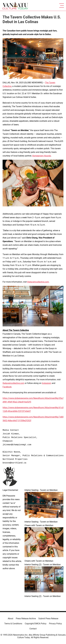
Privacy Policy (55, 624)
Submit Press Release (48, 619)
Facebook (7, 387)
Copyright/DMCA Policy (36, 624)
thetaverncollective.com (38, 282)
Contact (33, 629)
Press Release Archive (26, 619)
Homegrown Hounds (42, 156)
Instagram (47, 383)
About (11, 619)
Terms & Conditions (13, 624)
